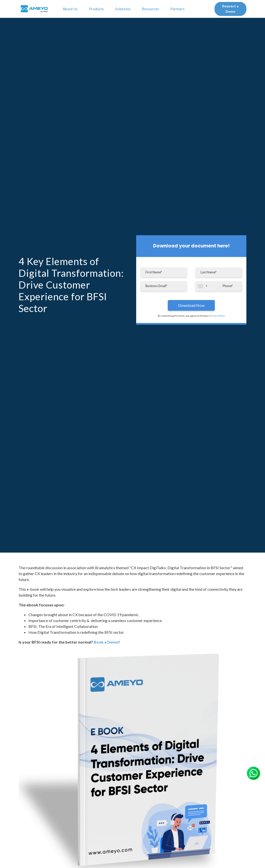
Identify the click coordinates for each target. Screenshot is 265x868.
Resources (151, 9)
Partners (178, 9)
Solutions (124, 9)
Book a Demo (106, 642)
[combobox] (207, 286)
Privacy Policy (217, 316)
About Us (71, 9)
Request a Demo (230, 9)
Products (97, 9)
